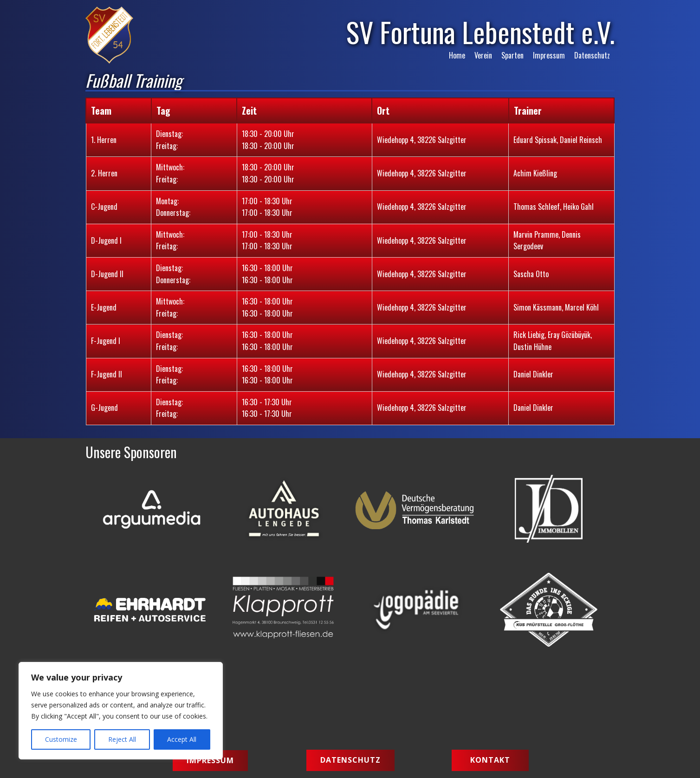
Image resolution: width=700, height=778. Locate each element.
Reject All (122, 739)
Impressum (549, 55)
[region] (121, 711)
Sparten (512, 55)
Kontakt (490, 760)
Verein (483, 55)
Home (457, 55)
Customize (61, 739)
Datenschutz (592, 55)
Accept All (182, 739)
